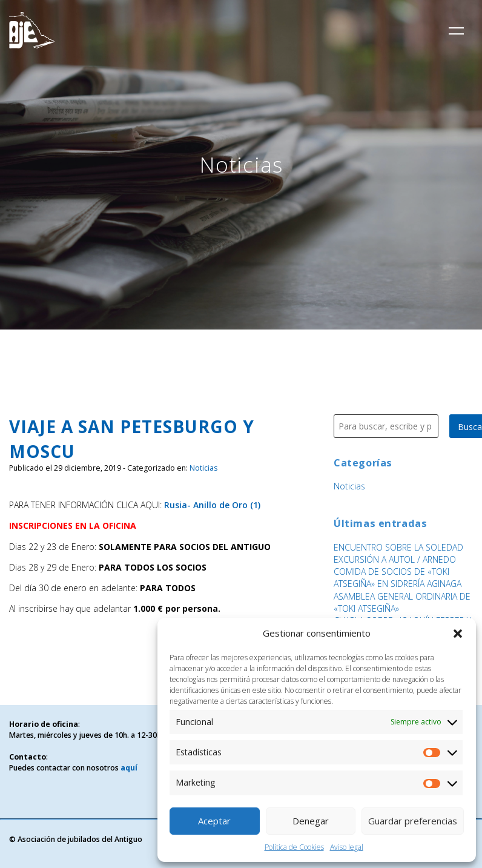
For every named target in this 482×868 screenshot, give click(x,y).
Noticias (203, 468)
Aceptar (214, 821)
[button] (458, 634)
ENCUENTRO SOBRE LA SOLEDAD (398, 547)
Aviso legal (347, 847)
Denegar (311, 821)
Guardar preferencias (413, 821)
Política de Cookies (294, 847)
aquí (129, 768)
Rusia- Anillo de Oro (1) (212, 505)
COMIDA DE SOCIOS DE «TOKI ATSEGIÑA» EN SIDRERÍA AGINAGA (398, 578)
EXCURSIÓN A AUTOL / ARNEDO (395, 559)
